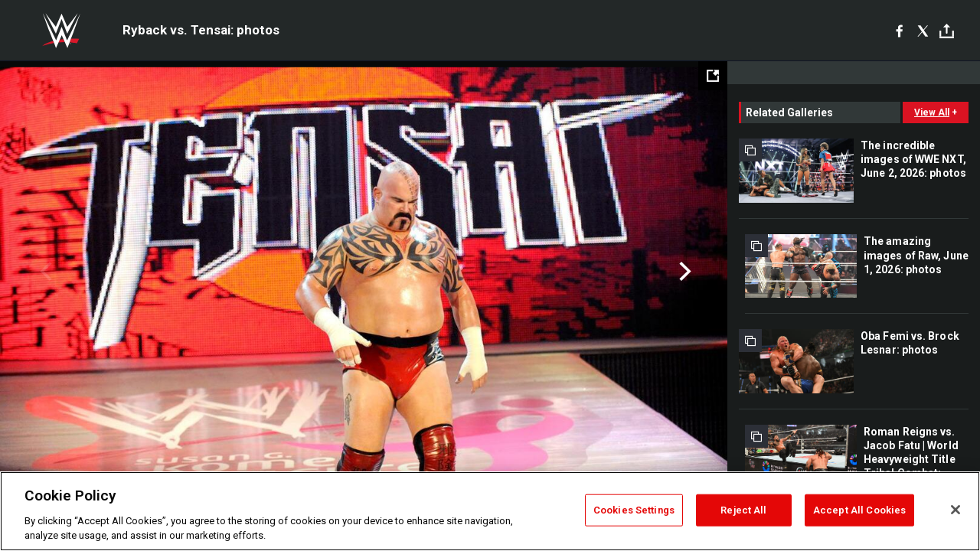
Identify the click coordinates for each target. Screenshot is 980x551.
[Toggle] (947, 31)
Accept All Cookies (859, 510)
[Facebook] (899, 31)
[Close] (955, 510)
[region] (490, 511)
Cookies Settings (634, 510)
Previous (44, 272)
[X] (923, 31)
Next (683, 272)
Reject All (743, 510)
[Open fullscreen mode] (713, 76)
